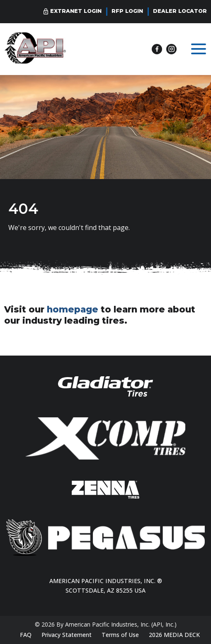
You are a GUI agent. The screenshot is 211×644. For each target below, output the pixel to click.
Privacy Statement (67, 635)
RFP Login (127, 11)
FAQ (26, 635)
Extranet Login (76, 11)
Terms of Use (120, 635)
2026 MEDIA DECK (174, 635)
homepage (73, 309)
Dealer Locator (180, 11)
